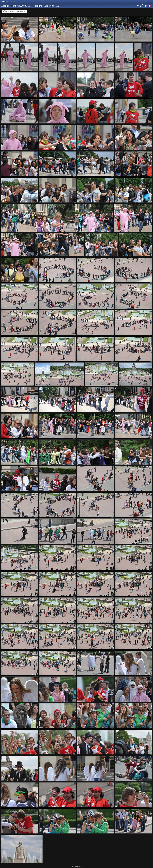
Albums (4, 2)
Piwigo (80, 866)
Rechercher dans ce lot (16, 11)
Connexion (148, 2)
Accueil (5, 6)
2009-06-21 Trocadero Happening (36, 6)
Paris (14, 6)
